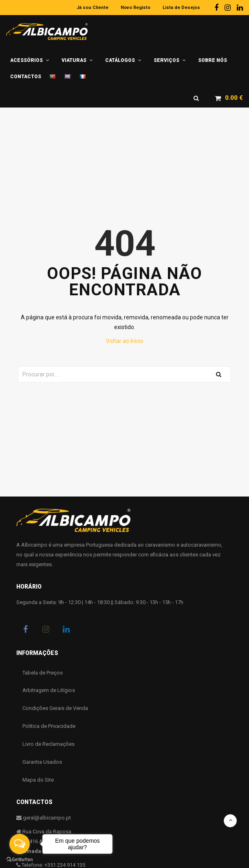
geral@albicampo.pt (47, 818)
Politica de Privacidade (49, 726)
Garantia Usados (42, 762)
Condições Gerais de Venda (55, 709)
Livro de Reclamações (48, 744)
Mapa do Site (38, 780)
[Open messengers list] (20, 844)
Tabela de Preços (43, 673)
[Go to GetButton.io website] (20, 860)
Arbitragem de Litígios (49, 691)
